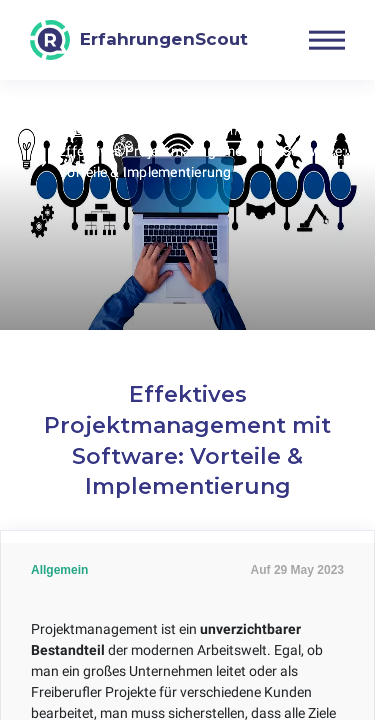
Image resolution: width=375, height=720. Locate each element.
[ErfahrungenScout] (139, 40)
